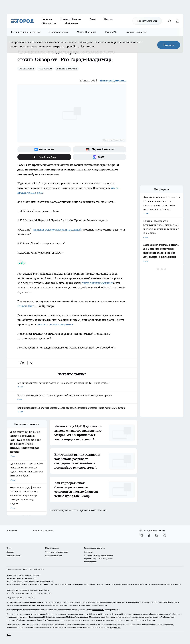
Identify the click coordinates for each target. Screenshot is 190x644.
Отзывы (10, 552)
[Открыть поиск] (170, 21)
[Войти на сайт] (177, 21)
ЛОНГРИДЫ (12, 531)
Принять (169, 45)
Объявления (49, 23)
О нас (9, 548)
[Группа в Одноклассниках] (149, 535)
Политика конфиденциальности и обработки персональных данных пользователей (99, 559)
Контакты (88, 552)
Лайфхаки (72, 23)
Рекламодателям (58, 32)
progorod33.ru (98, 610)
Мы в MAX (111, 32)
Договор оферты (14, 556)
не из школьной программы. (55, 324)
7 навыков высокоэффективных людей (56, 230)
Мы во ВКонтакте (87, 32)
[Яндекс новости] (100, 149)
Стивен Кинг (26, 306)
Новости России (71, 19)
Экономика (27, 68)
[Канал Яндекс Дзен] (44, 157)
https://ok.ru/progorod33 (57, 617)
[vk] (22, 363)
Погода (109, 19)
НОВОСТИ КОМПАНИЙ (43, 531)
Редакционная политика (94, 548)
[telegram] (33, 363)
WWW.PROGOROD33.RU (33, 570)
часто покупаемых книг (97, 283)
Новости (47, 19)
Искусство (45, 68)
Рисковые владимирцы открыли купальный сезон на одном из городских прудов (72, 398)
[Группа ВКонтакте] (44, 149)
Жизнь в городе (67, 68)
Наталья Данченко (113, 80)
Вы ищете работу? (136, 32)
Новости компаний (54, 556)
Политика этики (52, 548)
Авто (93, 19)
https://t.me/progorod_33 (80, 617)
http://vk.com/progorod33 (34, 617)
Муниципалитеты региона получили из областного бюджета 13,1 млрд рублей (72, 385)
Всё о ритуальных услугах (26, 32)
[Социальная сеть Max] (100, 157)
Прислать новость (147, 21)
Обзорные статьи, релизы (56, 552)
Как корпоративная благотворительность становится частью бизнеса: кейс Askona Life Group (72, 410)
